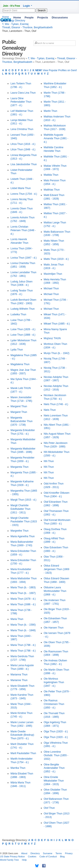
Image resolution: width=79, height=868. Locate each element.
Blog (62, 856)
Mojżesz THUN (52, 338)
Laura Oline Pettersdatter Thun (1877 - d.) (21, 102)
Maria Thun (17, 619)
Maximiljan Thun (53, 274)
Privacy (69, 853)
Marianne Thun (19, 680)
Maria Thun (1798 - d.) (23, 645)
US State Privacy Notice (12, 856)
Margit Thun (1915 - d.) (23, 500)
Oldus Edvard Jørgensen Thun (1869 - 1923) (57, 569)
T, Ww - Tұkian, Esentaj (41, 58)
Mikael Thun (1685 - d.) (57, 324)
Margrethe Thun (19, 531)
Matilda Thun (51, 175)
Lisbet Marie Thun (21, 188)
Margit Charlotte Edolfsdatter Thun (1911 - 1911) (21, 509)
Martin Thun (51, 111)
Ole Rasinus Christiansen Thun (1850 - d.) (54, 704)
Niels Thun (50, 410)
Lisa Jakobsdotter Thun (24, 164)
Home (17, 17)
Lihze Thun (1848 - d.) (23, 149)
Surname (48, 853)
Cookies (32, 856)
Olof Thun (49, 808)
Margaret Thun (19, 406)
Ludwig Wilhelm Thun (23, 309)
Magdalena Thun (20, 364)
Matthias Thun (52, 190)
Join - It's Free (11, 6)
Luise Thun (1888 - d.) (23, 335)
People (29, 17)
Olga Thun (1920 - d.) (56, 731)
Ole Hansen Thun (54, 628)
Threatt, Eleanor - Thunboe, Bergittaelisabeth (27, 27)
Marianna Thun (19, 675)
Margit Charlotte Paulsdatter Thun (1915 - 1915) (24, 522)
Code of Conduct (48, 856)
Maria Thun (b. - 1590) (23, 625)
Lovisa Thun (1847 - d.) (24, 258)
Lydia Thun (17, 350)
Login (26, 6)
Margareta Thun (19, 467)
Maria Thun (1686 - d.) (23, 604)
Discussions (60, 17)
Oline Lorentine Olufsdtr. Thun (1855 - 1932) (56, 755)
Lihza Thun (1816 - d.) (23, 144)
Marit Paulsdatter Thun (23, 753)
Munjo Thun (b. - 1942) (57, 353)
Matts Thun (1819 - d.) (56, 259)
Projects (43, 17)
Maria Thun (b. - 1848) (23, 630)
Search (42, 10)
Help (24, 860)
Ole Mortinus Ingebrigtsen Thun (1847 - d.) (54, 682)
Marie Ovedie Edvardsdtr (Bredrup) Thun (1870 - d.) (22, 735)
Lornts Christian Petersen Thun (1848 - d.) (23, 230)
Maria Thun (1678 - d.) (23, 599)
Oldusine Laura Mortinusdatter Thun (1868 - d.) (55, 591)
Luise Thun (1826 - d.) (23, 329)
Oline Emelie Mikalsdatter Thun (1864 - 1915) (54, 781)
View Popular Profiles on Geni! (56, 70)
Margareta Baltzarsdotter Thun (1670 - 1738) (22, 421)
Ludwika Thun (18, 314)
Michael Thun (51, 288)
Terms (59, 853)
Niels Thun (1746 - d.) (56, 404)
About (24, 853)
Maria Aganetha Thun (23, 536)
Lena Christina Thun (22, 129)
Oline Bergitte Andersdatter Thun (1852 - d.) (54, 768)
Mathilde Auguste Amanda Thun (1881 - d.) (56, 138)
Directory (35, 853)
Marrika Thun (18, 768)
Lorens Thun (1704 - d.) (24, 194)
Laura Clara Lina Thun (23, 93)
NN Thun (49, 461)
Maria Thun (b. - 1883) (23, 587)
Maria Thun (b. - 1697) (23, 593)
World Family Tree (9, 860)
